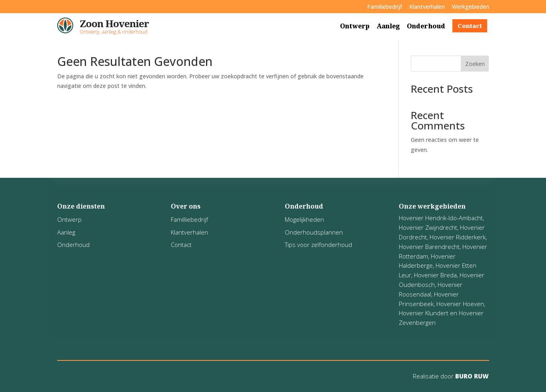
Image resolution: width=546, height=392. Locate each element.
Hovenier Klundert (424, 313)
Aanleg (388, 26)
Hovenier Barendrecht (429, 247)
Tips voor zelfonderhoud (318, 245)
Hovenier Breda (435, 275)
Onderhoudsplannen (314, 232)
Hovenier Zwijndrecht (428, 227)
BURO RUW (471, 376)
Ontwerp (355, 26)
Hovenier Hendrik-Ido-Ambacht (441, 218)
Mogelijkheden (304, 219)
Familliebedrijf (189, 219)
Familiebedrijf (385, 7)
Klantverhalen (427, 7)
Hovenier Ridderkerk (458, 237)
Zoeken (475, 64)
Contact (470, 26)
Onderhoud (426, 26)
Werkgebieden (471, 7)
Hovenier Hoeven (460, 304)
